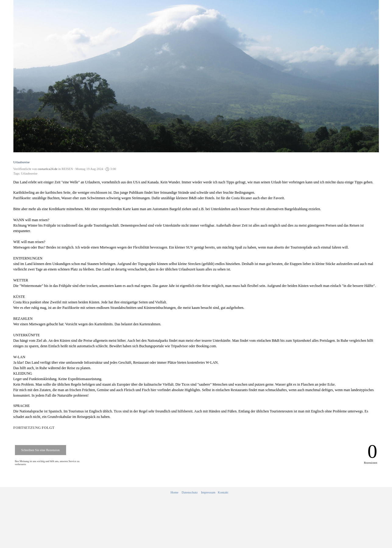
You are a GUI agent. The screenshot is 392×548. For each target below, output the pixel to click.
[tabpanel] (200, 493)
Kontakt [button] (223, 492)
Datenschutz (190, 492)
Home (175, 492)
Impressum (208, 492)
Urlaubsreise (29, 173)
